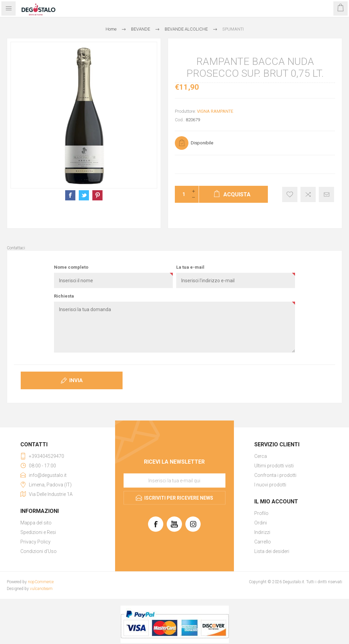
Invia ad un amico (326, 194)
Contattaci (16, 248)
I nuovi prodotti (270, 485)
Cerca (261, 456)
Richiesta (64, 296)
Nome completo (71, 267)
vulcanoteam (41, 589)
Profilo (261, 513)
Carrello (263, 542)
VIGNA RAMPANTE (215, 111)
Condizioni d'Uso (39, 551)
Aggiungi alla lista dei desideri (290, 194)
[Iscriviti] (174, 481)
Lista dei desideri (272, 551)
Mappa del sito (36, 523)
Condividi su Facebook (70, 195)
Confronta (308, 194)
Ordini (261, 523)
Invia (76, 380)
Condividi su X (84, 195)
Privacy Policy (35, 542)
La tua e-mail (190, 267)
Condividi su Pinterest (97, 195)
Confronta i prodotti (275, 475)
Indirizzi (262, 532)
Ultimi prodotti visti (274, 466)
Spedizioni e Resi (38, 532)
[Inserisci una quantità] (182, 194)
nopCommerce (41, 582)
